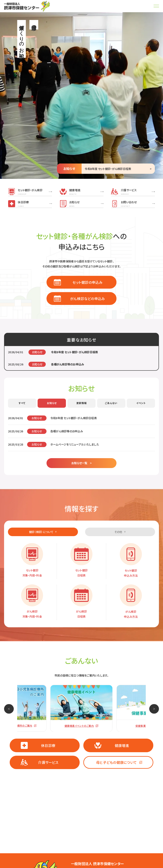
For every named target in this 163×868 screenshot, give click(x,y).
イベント (141, 403)
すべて (22, 403)
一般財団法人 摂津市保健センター (97, 864)
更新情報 (81, 403)
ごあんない (111, 403)
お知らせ (52, 403)
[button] (9, 709)
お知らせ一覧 (79, 463)
